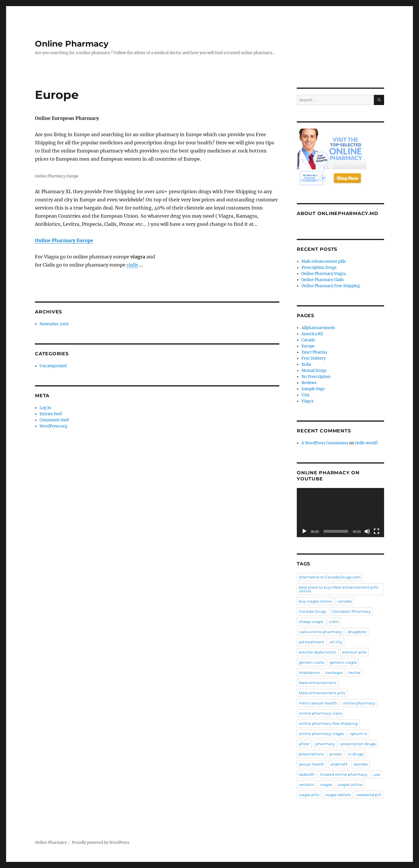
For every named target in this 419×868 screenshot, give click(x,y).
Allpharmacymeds (318, 328)
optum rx (358, 734)
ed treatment (311, 642)
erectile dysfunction (318, 652)
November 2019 (54, 324)
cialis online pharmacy (320, 632)
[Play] (304, 531)
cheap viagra (311, 622)
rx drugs (356, 754)
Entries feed (51, 414)
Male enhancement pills (324, 261)
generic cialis (311, 662)
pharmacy (325, 744)
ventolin (307, 784)
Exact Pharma (314, 352)
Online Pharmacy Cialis (323, 280)
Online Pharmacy (72, 44)
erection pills (354, 652)
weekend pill (369, 795)
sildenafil (339, 764)
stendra (361, 764)
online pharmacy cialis (320, 713)
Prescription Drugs (319, 268)
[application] (340, 513)
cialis (132, 265)
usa (377, 774)
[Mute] (367, 531)
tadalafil (307, 774)
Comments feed (54, 420)
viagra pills (309, 795)
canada (345, 601)
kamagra (334, 672)
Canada (308, 340)
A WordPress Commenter (325, 443)
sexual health (312, 764)
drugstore (357, 632)
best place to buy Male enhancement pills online (339, 589)
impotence (309, 672)
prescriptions (311, 754)
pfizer (304, 744)
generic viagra (343, 662)
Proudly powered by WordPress (101, 843)
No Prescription (316, 377)
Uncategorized (53, 366)
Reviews (309, 383)
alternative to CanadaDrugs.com (330, 577)
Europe (308, 346)
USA (305, 395)
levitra (354, 672)
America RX (312, 334)
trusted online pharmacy (344, 774)
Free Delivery (314, 358)
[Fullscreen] (377, 531)
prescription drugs (358, 744)
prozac (336, 754)
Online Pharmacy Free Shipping (331, 286)
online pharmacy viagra (321, 734)
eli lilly (336, 642)
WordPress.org (53, 426)
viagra (326, 784)
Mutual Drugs (314, 371)
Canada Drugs (313, 611)
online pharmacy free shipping (328, 723)
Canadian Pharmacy (351, 611)
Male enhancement (318, 683)
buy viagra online (315, 601)
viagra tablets (338, 795)
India (306, 364)
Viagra (307, 401)
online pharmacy (359, 703)
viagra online (350, 784)
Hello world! (366, 443)
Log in (45, 408)
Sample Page (313, 389)
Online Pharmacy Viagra (324, 274)
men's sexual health (318, 703)
